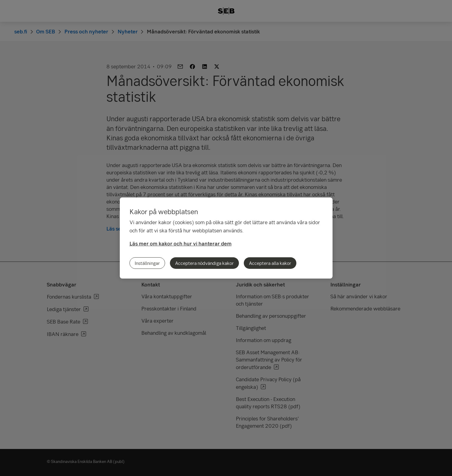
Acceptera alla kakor (270, 263)
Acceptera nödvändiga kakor (204, 263)
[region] (226, 238)
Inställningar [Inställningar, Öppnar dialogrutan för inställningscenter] (147, 263)
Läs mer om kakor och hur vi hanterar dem (181, 243)
